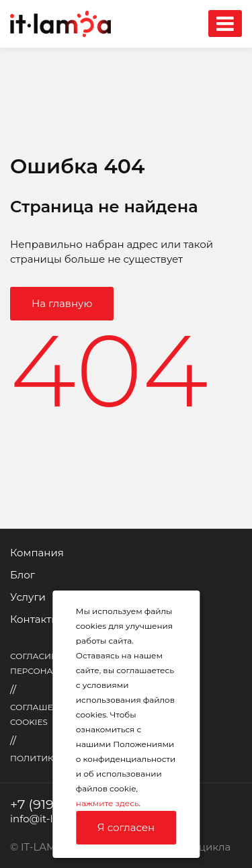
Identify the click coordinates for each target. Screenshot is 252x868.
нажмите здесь (108, 803)
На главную (62, 303)
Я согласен (126, 827)
